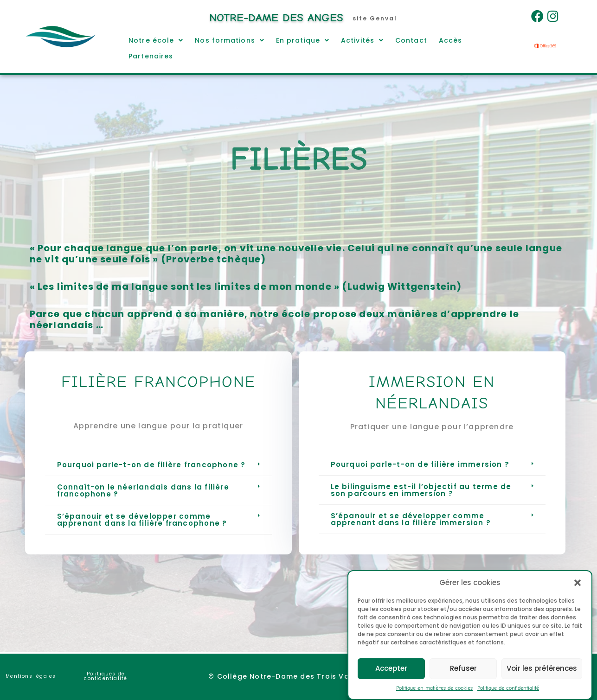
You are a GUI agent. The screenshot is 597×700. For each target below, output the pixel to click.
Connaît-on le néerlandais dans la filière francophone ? (143, 490)
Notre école (156, 40)
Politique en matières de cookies (434, 696)
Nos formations (230, 40)
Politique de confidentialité (508, 696)
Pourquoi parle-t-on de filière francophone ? (151, 465)
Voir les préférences (542, 677)
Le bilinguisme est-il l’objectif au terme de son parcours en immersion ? (421, 490)
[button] (578, 591)
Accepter (391, 677)
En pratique (303, 40)
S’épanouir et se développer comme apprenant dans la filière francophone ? (142, 520)
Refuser (463, 677)
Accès (451, 40)
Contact (411, 40)
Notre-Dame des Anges (276, 17)
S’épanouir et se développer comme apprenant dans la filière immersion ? (411, 519)
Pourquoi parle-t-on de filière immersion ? (420, 464)
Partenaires (151, 56)
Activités (362, 40)
